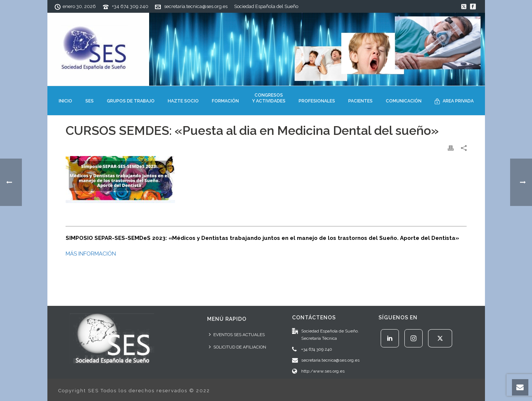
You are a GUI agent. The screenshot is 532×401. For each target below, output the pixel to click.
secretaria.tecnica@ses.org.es (196, 6)
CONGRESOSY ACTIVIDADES (269, 98)
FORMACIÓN (225, 101)
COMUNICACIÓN (404, 101)
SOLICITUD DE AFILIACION (238, 347)
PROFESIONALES (317, 101)
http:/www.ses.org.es (323, 371)
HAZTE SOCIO (183, 101)
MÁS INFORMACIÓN (91, 254)
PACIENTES (360, 101)
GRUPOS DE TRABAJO (131, 101)
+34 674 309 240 (130, 6)
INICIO (65, 101)
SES (90, 101)
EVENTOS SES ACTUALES (237, 334)
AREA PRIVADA (454, 101)
